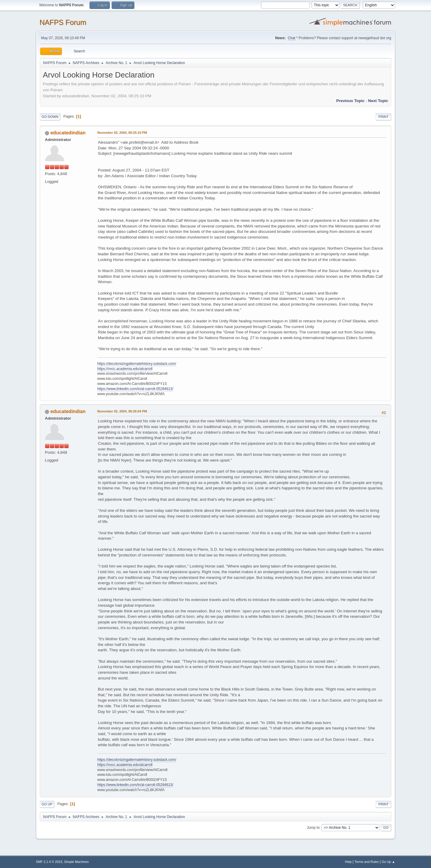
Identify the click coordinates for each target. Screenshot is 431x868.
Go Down (50, 117)
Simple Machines (76, 862)
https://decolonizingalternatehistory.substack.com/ (137, 364)
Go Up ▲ (388, 862)
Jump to (313, 828)
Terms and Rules (367, 862)
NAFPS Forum (63, 22)
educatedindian (68, 133)
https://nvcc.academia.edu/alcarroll (125, 369)
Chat (291, 38)
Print (383, 117)
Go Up (47, 804)
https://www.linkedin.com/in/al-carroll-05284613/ (135, 389)
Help (348, 862)
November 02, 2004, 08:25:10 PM (122, 133)
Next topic (378, 101)
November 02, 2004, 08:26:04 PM (122, 411)
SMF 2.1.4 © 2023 (49, 862)
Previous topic (350, 101)
